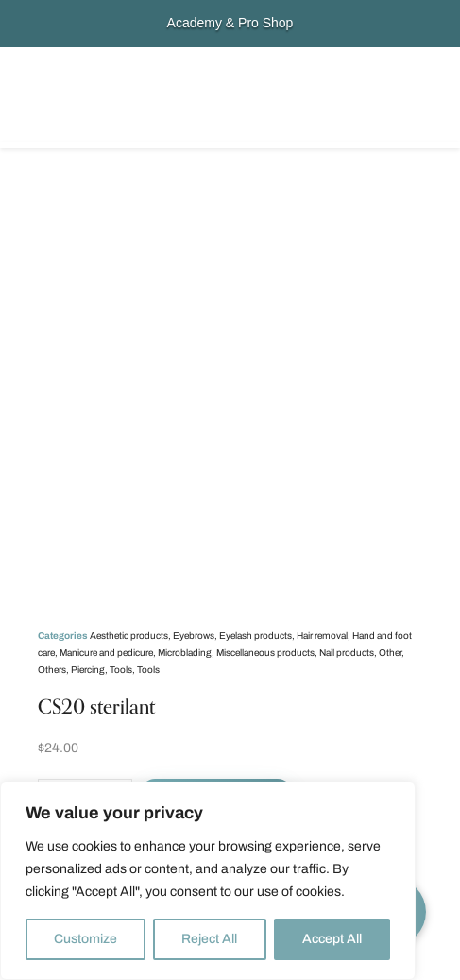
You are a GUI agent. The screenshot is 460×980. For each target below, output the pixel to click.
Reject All (209, 939)
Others (52, 670)
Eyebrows (194, 636)
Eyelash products (256, 636)
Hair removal (322, 636)
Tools (121, 670)
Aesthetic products (129, 636)
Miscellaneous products (265, 653)
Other (390, 653)
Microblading (185, 653)
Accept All (332, 939)
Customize (85, 939)
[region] (208, 881)
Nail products (347, 653)
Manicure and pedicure (106, 653)
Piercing (88, 670)
